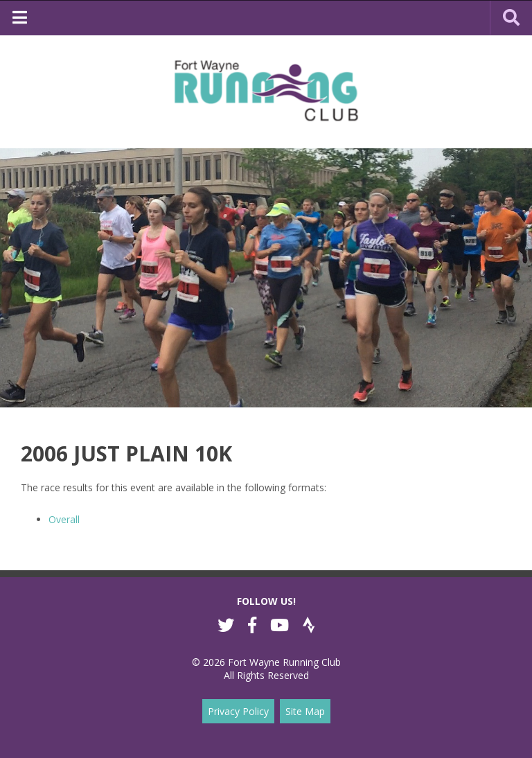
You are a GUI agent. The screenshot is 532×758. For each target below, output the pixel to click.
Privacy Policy (238, 711)
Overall (64, 519)
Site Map (305, 711)
